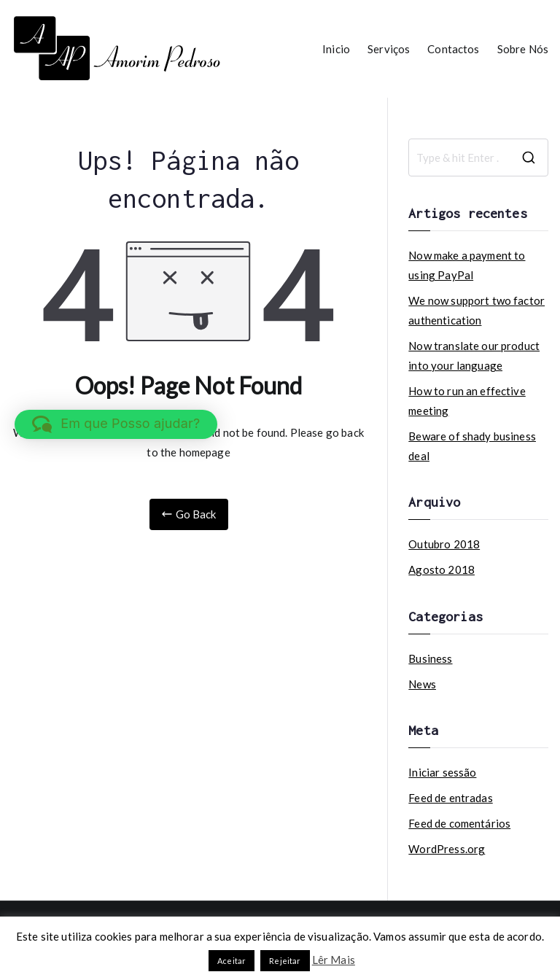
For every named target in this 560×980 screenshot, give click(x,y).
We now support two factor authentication (477, 310)
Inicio (336, 49)
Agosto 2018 (442, 569)
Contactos (453, 49)
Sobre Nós (523, 49)
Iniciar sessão (442, 772)
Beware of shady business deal (472, 446)
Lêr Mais (334, 960)
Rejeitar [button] (285, 961)
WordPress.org (447, 849)
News (422, 684)
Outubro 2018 (444, 544)
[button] (116, 424)
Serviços (389, 49)
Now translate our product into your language (474, 355)
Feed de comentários (459, 823)
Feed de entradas (450, 798)
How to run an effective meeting (467, 401)
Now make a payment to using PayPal (467, 265)
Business (430, 658)
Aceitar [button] (232, 961)
